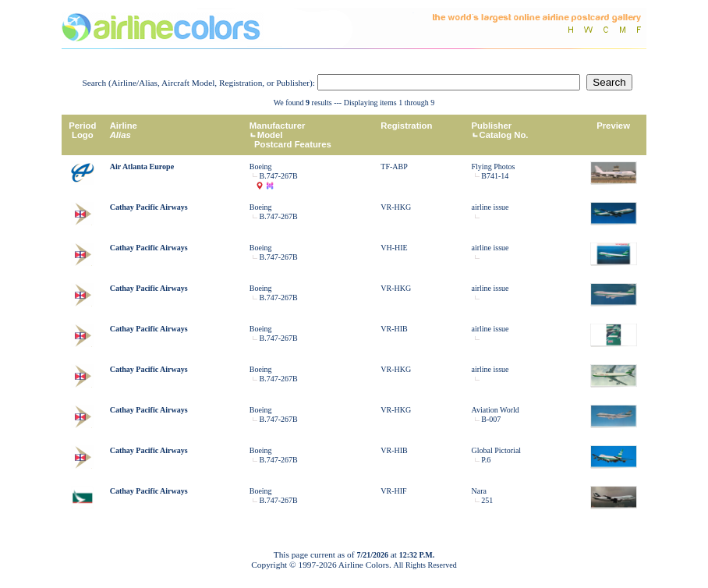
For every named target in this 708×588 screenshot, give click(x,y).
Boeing (261, 166)
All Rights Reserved (425, 565)
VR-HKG (396, 207)
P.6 (486, 460)
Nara (479, 491)
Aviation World (496, 410)
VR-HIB (394, 329)
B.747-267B (279, 176)
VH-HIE (394, 248)
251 (487, 500)
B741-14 (495, 176)
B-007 (491, 419)
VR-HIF (393, 491)
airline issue (490, 207)
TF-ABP (394, 166)
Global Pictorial (497, 450)
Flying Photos (494, 166)
